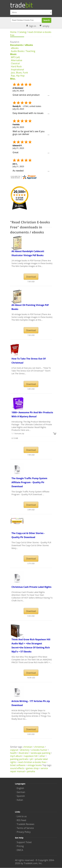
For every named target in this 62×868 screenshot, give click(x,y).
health (13, 753)
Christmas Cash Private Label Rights (31, 587)
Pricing (20, 846)
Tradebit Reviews (26, 824)
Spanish (21, 796)
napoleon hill (31, 756)
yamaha (31, 771)
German (21, 792)
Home (13, 32)
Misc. (13, 79)
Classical (15, 63)
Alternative (17, 60)
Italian (20, 800)
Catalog (22, 32)
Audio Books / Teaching (23, 51)
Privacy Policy (24, 832)
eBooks (15, 48)
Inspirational (17, 70)
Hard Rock (16, 66)
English (20, 788)
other (42, 756)
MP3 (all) (15, 57)
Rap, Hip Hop (18, 76)
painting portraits (19, 759)
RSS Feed (21, 820)
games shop (32, 768)
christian (28, 747)
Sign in (33, 26)
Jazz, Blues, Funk (20, 73)
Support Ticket (24, 842)
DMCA (20, 850)
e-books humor (39, 750)
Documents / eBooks (22, 45)
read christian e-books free (32, 762)
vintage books (35, 765)
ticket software (18, 765)
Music (13, 54)
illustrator (24, 753)
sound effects (17, 768)
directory (25, 750)
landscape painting (41, 753)
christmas (39, 747)
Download (31, 277)
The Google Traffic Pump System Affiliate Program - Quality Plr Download (29, 482)
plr (31, 759)
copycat (14, 750)
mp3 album (16, 756)
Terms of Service (25, 828)
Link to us (22, 816)
